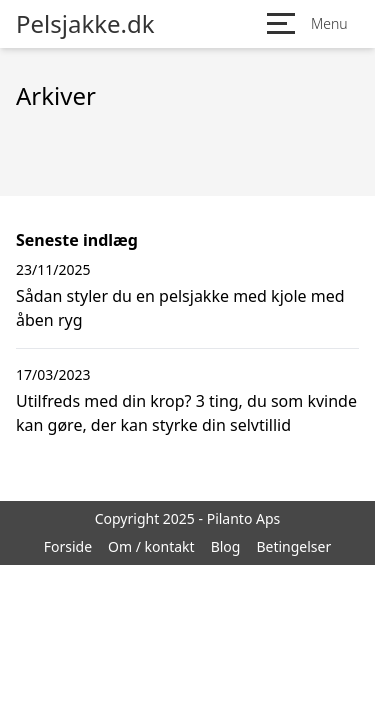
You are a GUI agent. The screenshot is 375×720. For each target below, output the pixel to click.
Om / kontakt (151, 546)
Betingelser (293, 546)
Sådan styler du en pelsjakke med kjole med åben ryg (180, 308)
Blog (226, 546)
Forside (68, 546)
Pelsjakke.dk (85, 24)
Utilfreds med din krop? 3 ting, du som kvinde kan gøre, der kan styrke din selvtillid (186, 413)
